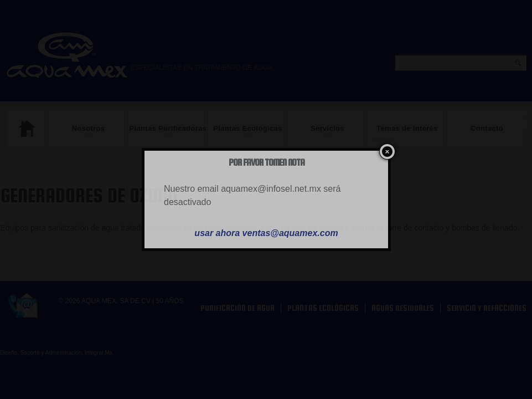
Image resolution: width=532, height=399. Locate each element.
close (385, 152)
